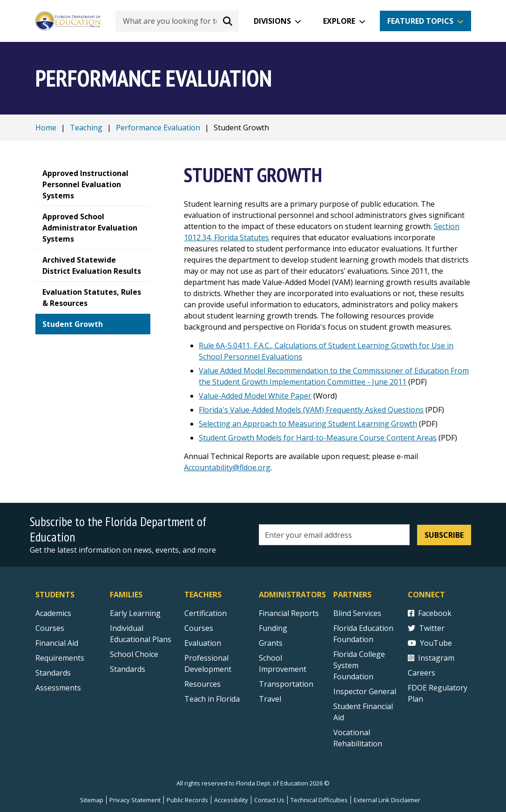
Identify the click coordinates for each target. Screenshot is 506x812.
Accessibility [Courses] (231, 800)
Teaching (86, 128)
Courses (50, 628)
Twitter (426, 628)
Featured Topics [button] (420, 21)
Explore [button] (339, 21)
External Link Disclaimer (387, 800)
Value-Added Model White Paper (255, 396)
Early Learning (135, 613)
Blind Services (357, 613)
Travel (270, 699)
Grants (271, 643)
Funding (273, 628)
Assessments (58, 688)
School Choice (134, 654)
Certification (206, 613)
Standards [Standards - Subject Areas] (53, 673)
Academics (53, 613)
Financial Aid (57, 643)
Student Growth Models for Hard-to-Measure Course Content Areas (318, 438)
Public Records (187, 800)
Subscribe (444, 535)
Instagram (431, 658)
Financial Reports (289, 613)
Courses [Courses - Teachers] (199, 628)
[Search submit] (228, 21)
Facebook (430, 613)
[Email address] (334, 535)
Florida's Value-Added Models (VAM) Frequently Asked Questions (311, 410)
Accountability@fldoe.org (227, 467)
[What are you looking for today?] (177, 21)
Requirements (60, 658)
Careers (422, 673)
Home (46, 128)
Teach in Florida (212, 699)
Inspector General (365, 691)
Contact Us (269, 800)
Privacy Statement (135, 800)
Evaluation (203, 643)
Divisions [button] (272, 21)
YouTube (430, 643)
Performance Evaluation (158, 128)
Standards (128, 669)
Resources (202, 684)
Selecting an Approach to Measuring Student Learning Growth (308, 424)
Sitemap (92, 800)
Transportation (286, 684)
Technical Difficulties (319, 800)
